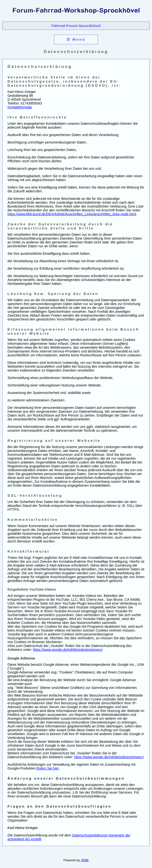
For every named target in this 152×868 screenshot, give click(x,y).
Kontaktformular (20, 107)
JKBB (85, 860)
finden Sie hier (47, 768)
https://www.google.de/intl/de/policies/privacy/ (68, 650)
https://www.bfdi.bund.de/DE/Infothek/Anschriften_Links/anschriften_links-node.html (72, 214)
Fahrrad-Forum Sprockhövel (76, 26)
